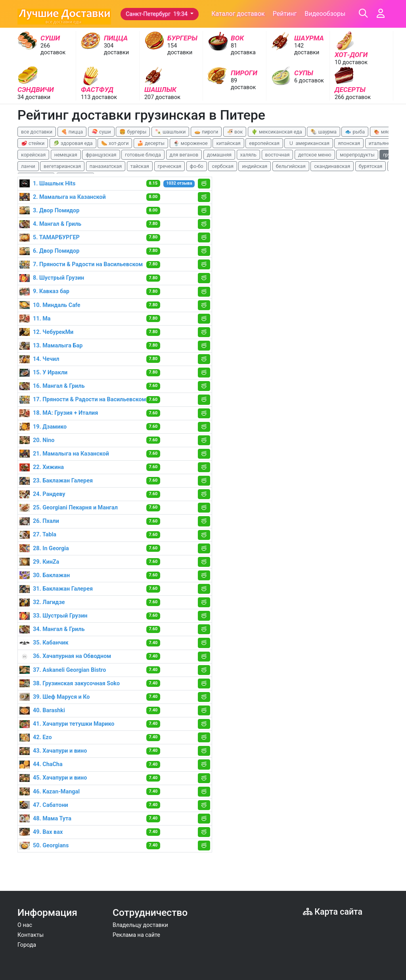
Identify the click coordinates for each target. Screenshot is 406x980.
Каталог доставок (238, 14)
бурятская (371, 166)
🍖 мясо (383, 132)
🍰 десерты (151, 143)
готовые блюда (143, 155)
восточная (278, 155)
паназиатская (106, 166)
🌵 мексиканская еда (277, 132)
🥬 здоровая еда (73, 143)
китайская (228, 143)
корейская (33, 155)
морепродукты (357, 155)
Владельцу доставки (140, 925)
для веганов (184, 155)
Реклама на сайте (136, 935)
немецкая (66, 155)
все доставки (37, 132)
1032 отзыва (179, 183)
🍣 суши (101, 132)
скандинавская (332, 166)
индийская (255, 166)
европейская (264, 143)
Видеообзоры (325, 14)
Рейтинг (285, 14)
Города (27, 945)
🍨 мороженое (191, 143)
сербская (222, 166)
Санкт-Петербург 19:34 (157, 14)
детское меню (315, 155)
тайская (140, 166)
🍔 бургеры (133, 132)
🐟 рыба (355, 132)
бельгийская (291, 166)
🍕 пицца (72, 132)
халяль (248, 155)
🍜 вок (235, 132)
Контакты (31, 935)
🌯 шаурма (323, 132)
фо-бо (197, 166)
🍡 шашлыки (170, 132)
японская (349, 143)
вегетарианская (62, 166)
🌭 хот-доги (115, 143)
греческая (170, 166)
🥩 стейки (33, 143)
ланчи (28, 166)
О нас (25, 925)
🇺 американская (308, 143)
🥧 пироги (206, 132)
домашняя (219, 155)
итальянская (384, 143)
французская (101, 155)
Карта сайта (333, 912)
